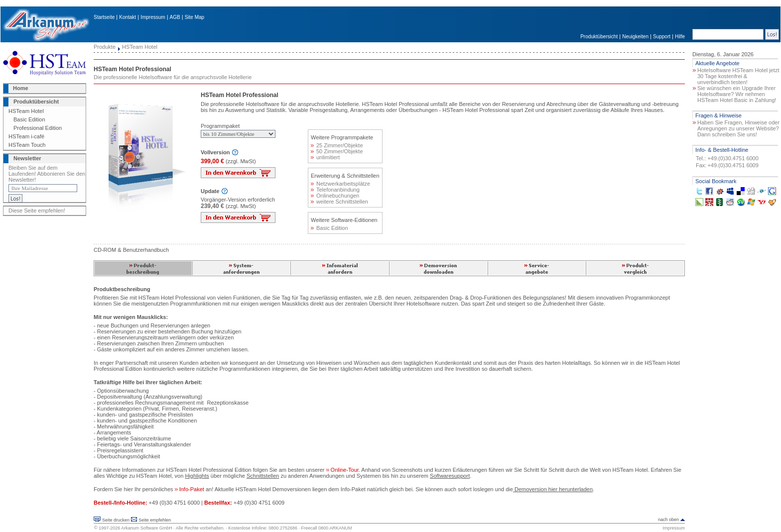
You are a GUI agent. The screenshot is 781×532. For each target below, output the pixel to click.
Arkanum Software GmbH (147, 528)
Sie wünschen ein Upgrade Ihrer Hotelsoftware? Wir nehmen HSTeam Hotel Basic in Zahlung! (737, 94)
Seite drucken (116, 520)
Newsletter (27, 158)
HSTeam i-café (26, 136)
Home (21, 88)
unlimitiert (325, 157)
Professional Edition (38, 128)
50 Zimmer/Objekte (337, 151)
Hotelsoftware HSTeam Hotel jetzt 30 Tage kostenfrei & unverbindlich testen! (738, 76)
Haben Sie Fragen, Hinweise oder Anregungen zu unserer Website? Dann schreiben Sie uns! (738, 128)
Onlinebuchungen (335, 196)
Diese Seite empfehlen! (37, 211)
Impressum (153, 17)
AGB (175, 17)
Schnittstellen (263, 476)
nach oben (668, 520)
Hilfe (680, 37)
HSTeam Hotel (26, 111)
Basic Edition (29, 119)
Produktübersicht (599, 37)
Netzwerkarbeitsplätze (340, 184)
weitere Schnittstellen (339, 202)
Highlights (197, 476)
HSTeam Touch (27, 145)
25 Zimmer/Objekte (337, 145)
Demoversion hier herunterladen (553, 489)
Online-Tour (342, 470)
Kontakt (128, 17)
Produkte (105, 47)
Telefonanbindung (335, 190)
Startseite (104, 17)
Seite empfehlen (155, 520)
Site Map (195, 17)
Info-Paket (190, 489)
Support (662, 37)
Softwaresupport (450, 476)
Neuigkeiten (635, 37)
